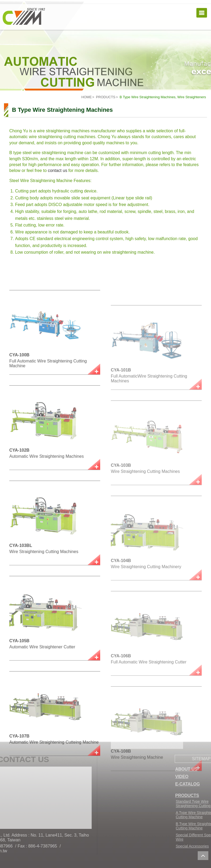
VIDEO (198, 777)
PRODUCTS (106, 97)
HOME (86, 97)
